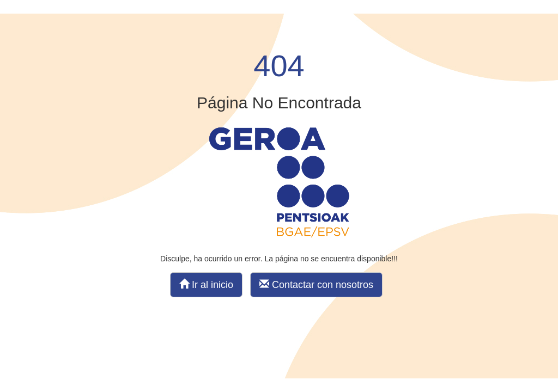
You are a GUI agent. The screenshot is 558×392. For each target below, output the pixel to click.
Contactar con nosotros (316, 284)
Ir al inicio (206, 284)
